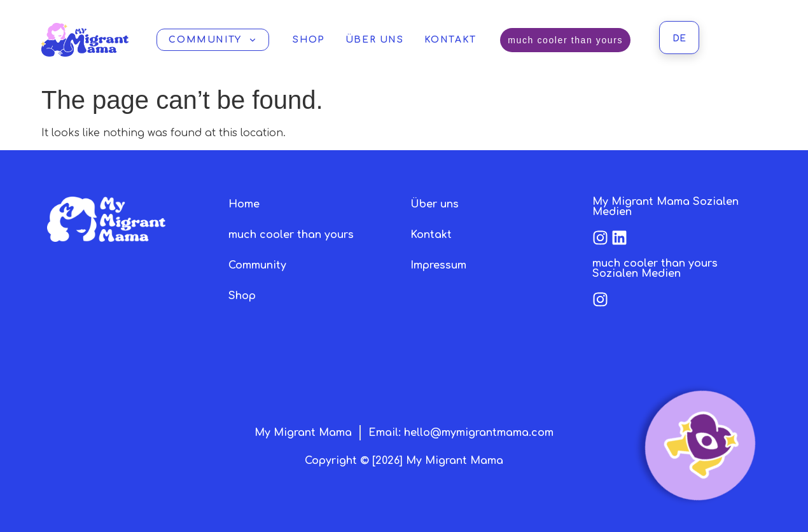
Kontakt (450, 40)
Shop (309, 40)
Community (212, 40)
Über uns (375, 40)
